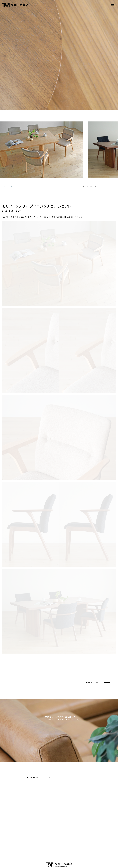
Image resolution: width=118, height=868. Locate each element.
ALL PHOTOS (89, 186)
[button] (11, 186)
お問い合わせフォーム (88, 835)
